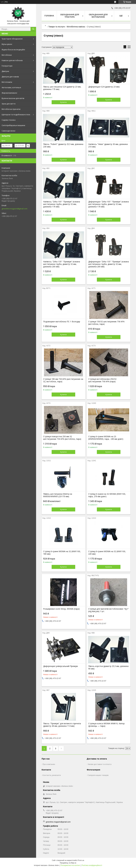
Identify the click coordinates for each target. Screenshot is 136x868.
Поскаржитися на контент (70, 865)
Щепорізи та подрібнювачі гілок (16, 115)
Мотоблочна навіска (76, 27)
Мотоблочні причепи (11, 109)
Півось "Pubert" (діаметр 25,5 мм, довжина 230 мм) (63, 145)
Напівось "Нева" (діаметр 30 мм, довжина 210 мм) (108, 145)
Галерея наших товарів (98, 775)
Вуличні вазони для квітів (13, 98)
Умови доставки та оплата (100, 764)
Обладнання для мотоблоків (98, 16)
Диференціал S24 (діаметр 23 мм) (104, 87)
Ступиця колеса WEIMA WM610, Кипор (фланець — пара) (106, 725)
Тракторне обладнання (12, 39)
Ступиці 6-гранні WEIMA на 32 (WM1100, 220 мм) (107, 553)
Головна (49, 16)
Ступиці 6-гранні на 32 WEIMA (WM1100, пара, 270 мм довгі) (107, 495)
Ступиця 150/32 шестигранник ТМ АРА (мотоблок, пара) (106, 323)
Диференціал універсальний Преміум (60, 666)
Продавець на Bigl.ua (68, 863)
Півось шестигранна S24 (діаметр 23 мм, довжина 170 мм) (62, 88)
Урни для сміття (9, 104)
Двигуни (5, 71)
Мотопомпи (7, 82)
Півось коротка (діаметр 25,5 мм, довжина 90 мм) (108, 667)
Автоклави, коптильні (11, 87)
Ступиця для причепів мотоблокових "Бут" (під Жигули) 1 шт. (109, 610)
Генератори (7, 66)
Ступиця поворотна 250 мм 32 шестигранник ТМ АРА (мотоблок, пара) (62, 438)
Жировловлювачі (9, 93)
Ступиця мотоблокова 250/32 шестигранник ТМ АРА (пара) (102, 380)
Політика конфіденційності (92, 865)
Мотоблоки (7, 55)
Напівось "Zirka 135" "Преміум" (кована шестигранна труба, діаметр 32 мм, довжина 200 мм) (62, 264)
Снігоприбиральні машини (13, 125)
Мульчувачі (7, 44)
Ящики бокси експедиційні (13, 50)
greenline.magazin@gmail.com (15, 209)
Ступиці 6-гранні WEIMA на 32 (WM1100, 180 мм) (62, 553)
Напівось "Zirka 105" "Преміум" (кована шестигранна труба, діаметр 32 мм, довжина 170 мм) (62, 204)
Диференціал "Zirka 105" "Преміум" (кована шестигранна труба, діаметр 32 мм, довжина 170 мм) (109, 204)
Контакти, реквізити (52, 775)
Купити (63, 102)
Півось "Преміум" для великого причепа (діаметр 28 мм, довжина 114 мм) (62, 725)
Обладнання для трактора (70, 16)
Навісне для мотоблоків (12, 60)
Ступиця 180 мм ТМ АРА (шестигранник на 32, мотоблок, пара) (63, 380)
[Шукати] (33, 29)
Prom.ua (81, 860)
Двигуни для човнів (10, 77)
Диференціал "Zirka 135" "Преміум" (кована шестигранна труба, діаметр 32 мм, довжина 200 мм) (109, 264)
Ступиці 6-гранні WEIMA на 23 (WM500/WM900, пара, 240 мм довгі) (106, 438)
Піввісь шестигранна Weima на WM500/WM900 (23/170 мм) (58, 495)
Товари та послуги (56, 27)
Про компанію (49, 764)
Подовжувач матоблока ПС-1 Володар (62, 322)
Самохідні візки (8, 131)
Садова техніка (9, 120)
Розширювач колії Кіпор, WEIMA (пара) (61, 609)
